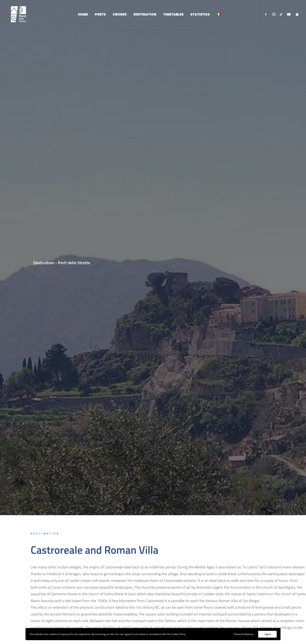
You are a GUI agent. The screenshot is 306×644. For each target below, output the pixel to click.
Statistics (200, 15)
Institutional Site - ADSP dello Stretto (231, 589)
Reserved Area (215, 596)
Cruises (120, 15)
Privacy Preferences (244, 634)
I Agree (267, 634)
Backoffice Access (217, 603)
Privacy (222, 610)
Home (83, 15)
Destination (145, 15)
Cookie (209, 610)
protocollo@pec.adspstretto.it (137, 597)
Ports (100, 15)
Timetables (173, 15)
